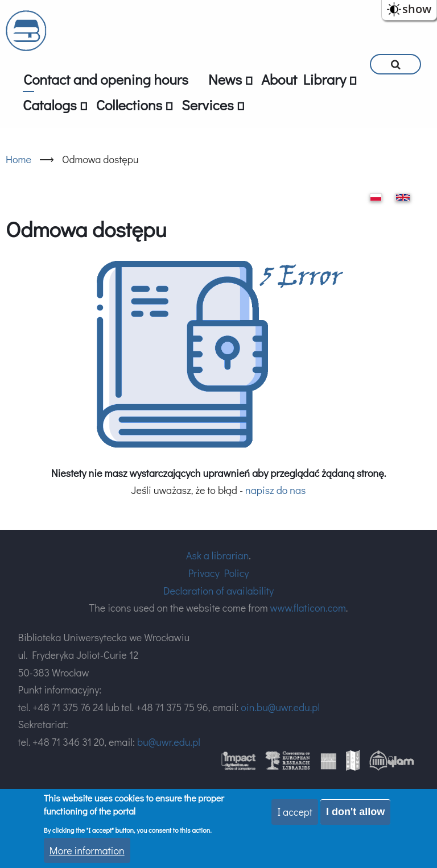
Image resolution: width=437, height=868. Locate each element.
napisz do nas (275, 490)
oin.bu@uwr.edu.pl (280, 707)
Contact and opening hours (106, 79)
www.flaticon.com (308, 608)
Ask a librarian (217, 555)
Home (18, 159)
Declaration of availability (218, 591)
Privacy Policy (219, 573)
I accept (295, 812)
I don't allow (355, 812)
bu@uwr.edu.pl (169, 742)
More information (87, 850)
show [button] (417, 9)
